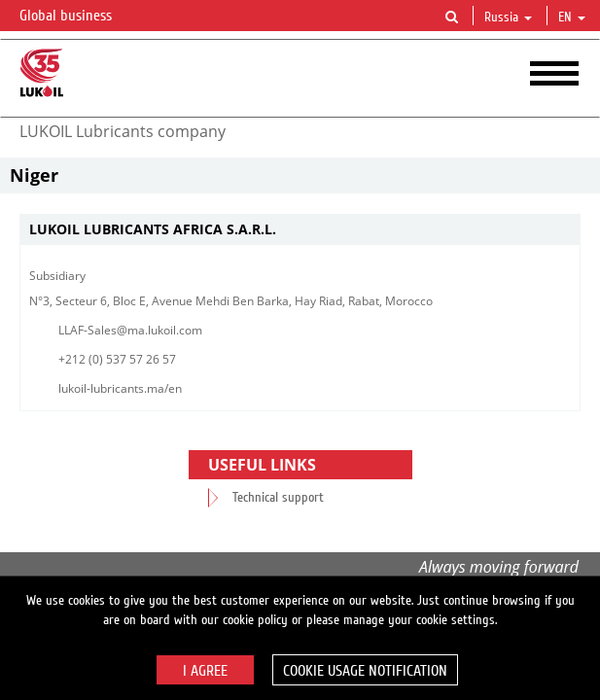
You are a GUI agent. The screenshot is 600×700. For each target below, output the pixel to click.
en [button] (572, 17)
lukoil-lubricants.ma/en (120, 388)
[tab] (300, 230)
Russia (508, 17)
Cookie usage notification (365, 671)
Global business (77, 17)
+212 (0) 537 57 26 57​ (117, 359)
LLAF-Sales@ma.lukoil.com (130, 330)
